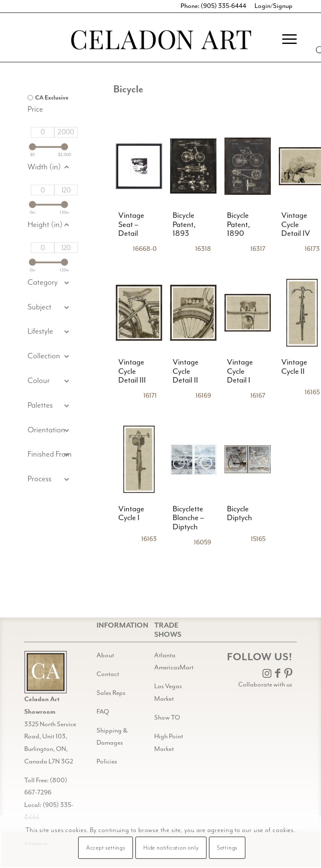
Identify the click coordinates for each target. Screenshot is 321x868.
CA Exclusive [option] (52, 98)
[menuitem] (285, 39)
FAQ (103, 712)
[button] (50, 308)
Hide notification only (171, 848)
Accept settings (106, 848)
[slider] (32, 147)
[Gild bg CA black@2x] (46, 672)
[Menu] (285, 39)
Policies (107, 762)
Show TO (167, 718)
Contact (108, 674)
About (105, 655)
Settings (227, 848)
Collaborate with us (265, 685)
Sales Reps (111, 693)
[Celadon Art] (160, 41)
